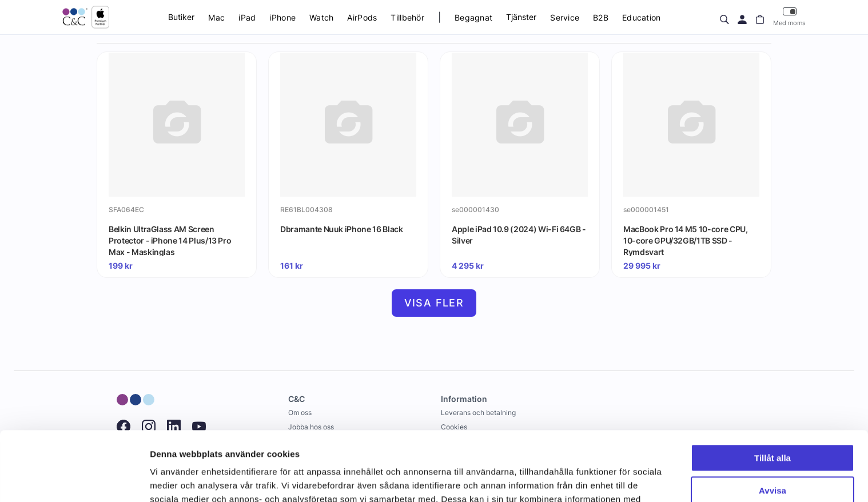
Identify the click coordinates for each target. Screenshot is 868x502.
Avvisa (773, 425)
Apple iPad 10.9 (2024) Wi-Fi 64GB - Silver (519, 235)
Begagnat (473, 17)
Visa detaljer (175, 479)
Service (565, 17)
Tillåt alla (773, 393)
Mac (216, 17)
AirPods (362, 17)
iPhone (282, 17)
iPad (247, 17)
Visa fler (434, 303)
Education (642, 17)
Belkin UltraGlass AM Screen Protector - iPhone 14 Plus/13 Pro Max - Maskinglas (170, 240)
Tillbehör (407, 17)
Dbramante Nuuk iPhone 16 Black (342, 229)
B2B (601, 17)
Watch (321, 17)
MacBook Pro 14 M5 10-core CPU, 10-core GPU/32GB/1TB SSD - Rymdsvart (686, 240)
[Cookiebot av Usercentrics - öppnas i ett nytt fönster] (74, 480)
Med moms (789, 17)
